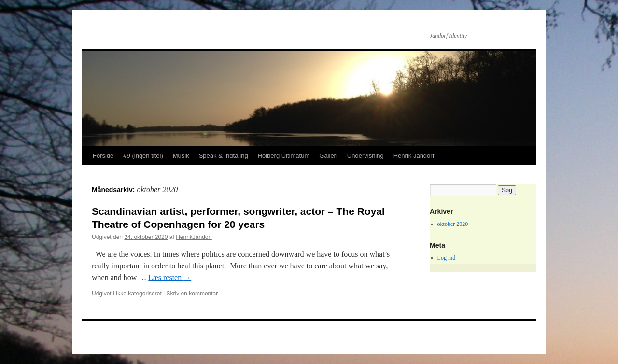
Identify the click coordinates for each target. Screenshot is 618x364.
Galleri (328, 156)
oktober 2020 (453, 224)
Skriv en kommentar (192, 294)
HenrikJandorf (194, 237)
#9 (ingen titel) (143, 156)
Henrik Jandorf (414, 156)
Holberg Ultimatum (284, 156)
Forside (103, 156)
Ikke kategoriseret (139, 294)
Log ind (447, 258)
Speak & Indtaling (224, 156)
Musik (181, 156)
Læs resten (170, 277)
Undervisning (365, 156)
